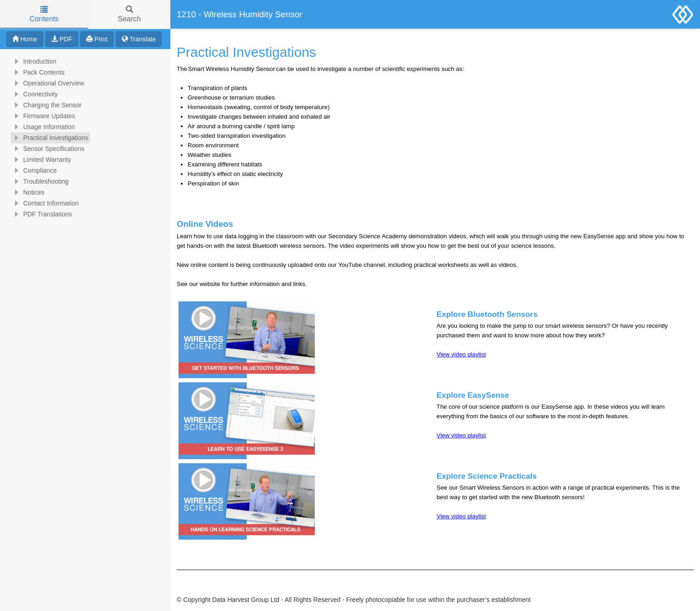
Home (25, 39)
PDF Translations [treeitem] (42, 214)
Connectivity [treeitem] (35, 94)
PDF (62, 39)
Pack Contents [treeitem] (38, 72)
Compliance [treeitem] (34, 170)
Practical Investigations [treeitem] (50, 138)
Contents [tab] (44, 14)
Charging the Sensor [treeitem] (46, 105)
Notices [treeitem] (28, 192)
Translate (139, 39)
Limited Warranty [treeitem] (41, 160)
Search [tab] (129, 14)
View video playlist (461, 354)
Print (97, 39)
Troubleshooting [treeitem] (40, 181)
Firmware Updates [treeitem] (43, 116)
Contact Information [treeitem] (45, 203)
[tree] (85, 138)
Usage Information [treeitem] (43, 127)
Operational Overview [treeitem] (48, 83)
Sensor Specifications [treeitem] (48, 149)
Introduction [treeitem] (34, 61)
